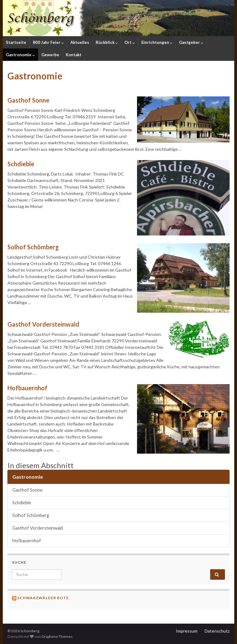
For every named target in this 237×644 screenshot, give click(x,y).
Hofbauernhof (27, 388)
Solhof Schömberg (33, 247)
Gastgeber (191, 42)
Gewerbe (50, 55)
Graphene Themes (57, 636)
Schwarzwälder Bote (43, 598)
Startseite (16, 42)
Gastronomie (20, 55)
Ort (130, 42)
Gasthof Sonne (28, 100)
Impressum (187, 631)
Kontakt (74, 55)
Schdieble (21, 164)
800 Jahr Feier (48, 42)
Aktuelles (80, 42)
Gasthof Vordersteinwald (43, 324)
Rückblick (107, 42)
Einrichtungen (157, 42)
